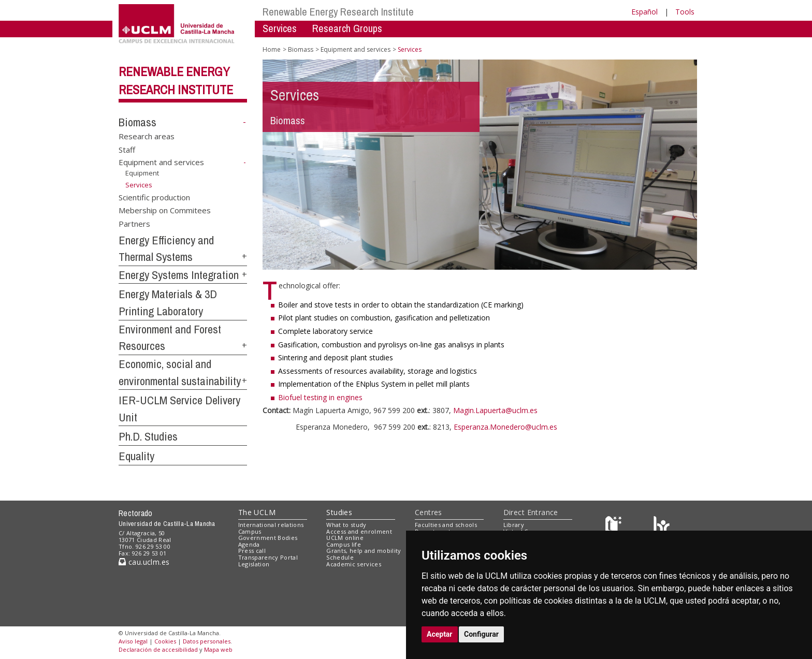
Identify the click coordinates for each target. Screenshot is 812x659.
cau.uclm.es (144, 562)
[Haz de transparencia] (615, 527)
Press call (252, 551)
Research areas (147, 136)
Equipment (142, 173)
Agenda (249, 544)
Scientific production (154, 197)
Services (280, 28)
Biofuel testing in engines (320, 397)
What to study (346, 525)
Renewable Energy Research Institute (338, 12)
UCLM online (345, 538)
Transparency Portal (268, 557)
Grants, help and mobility (364, 551)
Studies (339, 512)
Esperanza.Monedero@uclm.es (505, 427)
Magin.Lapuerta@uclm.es (495, 410)
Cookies (165, 641)
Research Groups (347, 28)
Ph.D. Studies (148, 436)
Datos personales (207, 641)
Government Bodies (268, 538)
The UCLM (257, 512)
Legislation (254, 564)
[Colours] (662, 527)
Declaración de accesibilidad (158, 649)
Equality (136, 456)
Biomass (137, 122)
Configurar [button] (481, 634)
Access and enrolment (359, 531)
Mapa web (218, 649)
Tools (685, 12)
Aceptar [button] (440, 634)
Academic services (354, 564)
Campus (250, 531)
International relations (271, 525)
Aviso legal (133, 641)
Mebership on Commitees (165, 210)
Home (272, 49)
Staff (127, 149)
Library (514, 525)
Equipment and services (161, 162)
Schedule (340, 557)
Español (644, 12)
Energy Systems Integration (179, 275)
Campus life (344, 544)
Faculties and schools (446, 525)
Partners (134, 223)
